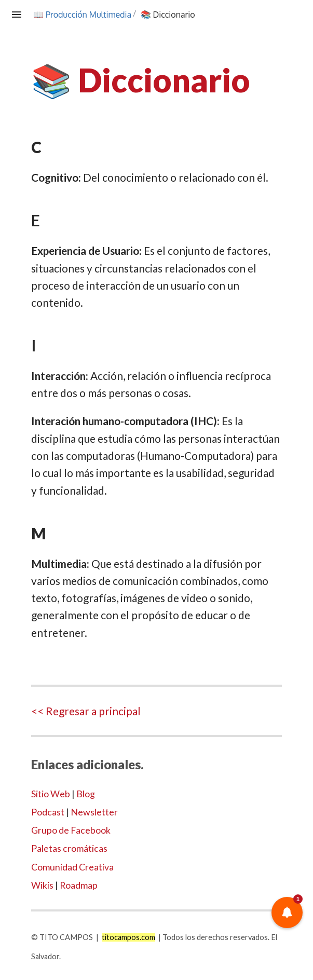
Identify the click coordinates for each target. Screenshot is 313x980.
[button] (287, 913)
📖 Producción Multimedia (83, 15)
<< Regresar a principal (86, 711)
